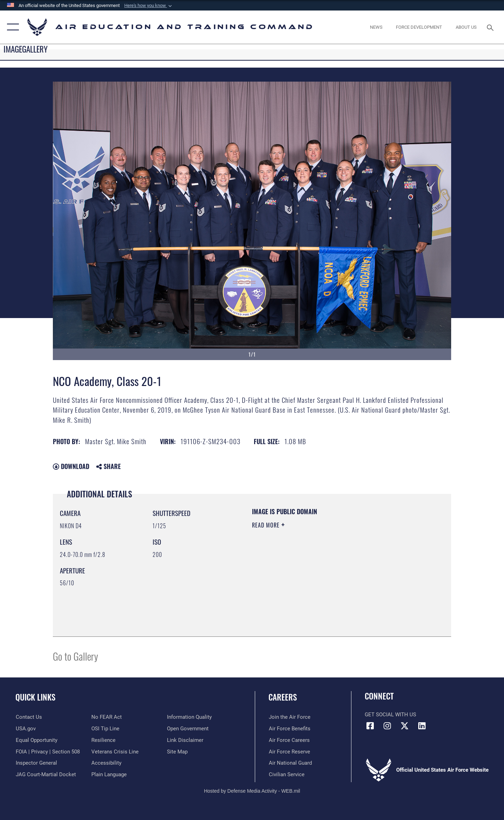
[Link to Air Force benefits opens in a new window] (289, 729)
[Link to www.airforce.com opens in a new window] (289, 717)
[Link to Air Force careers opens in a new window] (289, 740)
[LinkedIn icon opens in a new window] (422, 726)
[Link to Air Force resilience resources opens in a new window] (103, 740)
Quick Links (35, 697)
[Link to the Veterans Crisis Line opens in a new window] (115, 751)
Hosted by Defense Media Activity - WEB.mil (252, 791)
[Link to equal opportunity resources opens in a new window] (36, 740)
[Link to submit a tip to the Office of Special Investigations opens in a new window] (105, 729)
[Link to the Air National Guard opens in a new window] (290, 763)
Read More (267, 525)
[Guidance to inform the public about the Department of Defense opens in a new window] (189, 717)
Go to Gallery (75, 656)
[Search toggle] (491, 27)
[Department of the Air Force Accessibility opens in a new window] (106, 763)
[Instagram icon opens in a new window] (387, 726)
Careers (283, 697)
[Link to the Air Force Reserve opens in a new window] (289, 751)
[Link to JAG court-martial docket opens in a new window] (45, 774)
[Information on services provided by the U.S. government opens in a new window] (25, 729)
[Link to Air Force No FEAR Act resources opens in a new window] (107, 717)
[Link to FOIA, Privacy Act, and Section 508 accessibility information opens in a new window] (47, 751)
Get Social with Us (390, 715)
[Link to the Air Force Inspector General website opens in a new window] (36, 763)
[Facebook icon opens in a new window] (370, 726)
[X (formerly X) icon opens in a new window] (405, 726)
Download (71, 466)
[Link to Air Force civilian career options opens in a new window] (286, 774)
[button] (149, 6)
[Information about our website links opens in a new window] (185, 740)
